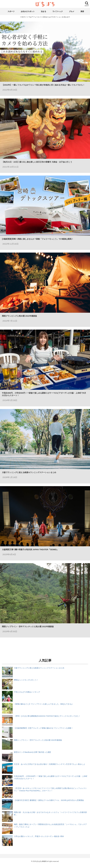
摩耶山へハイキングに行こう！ (26, 680)
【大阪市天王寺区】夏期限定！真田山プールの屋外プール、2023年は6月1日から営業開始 (49, 800)
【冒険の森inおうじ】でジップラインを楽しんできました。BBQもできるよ (43, 704)
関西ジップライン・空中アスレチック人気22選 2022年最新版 (28, 627)
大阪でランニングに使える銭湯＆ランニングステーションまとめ (29, 472)
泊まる (44, 11)
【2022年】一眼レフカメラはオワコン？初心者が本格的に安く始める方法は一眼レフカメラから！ (43, 85)
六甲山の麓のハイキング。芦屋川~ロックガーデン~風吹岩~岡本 (39, 836)
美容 (82, 11)
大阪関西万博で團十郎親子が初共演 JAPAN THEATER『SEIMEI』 (30, 550)
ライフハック (58, 11)
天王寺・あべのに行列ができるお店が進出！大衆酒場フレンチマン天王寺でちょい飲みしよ (50, 764)
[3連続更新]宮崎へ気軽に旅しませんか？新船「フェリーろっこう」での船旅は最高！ (38, 239)
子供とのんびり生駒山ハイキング (27, 692)
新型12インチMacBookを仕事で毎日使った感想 (32, 752)
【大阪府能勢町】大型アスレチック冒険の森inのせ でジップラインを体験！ (44, 728)
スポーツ (11, 11)
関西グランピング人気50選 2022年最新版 (19, 316)
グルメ (72, 11)
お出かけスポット (28, 11)
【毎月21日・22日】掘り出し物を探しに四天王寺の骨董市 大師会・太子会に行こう (37, 162)
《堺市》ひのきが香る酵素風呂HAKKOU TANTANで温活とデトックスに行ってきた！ (47, 716)
